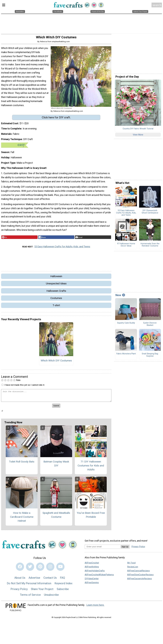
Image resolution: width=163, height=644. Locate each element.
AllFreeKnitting (92, 568)
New (120, 296)
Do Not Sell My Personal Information (29, 584)
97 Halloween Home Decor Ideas (126, 246)
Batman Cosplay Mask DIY (56, 465)
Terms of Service (30, 596)
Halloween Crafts (56, 292)
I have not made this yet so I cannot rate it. (25, 386)
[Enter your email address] (103, 548)
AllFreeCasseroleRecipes (139, 580)
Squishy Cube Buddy (126, 324)
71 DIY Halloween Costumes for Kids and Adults (91, 467)
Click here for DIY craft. (56, 119)
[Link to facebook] (20, 568)
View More (138, 136)
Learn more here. (95, 606)
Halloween (56, 277)
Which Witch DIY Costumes (56, 362)
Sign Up (125, 548)
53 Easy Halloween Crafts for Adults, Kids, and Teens (62, 248)
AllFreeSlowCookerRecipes (140, 576)
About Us (20, 579)
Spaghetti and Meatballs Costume (56, 516)
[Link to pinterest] (40, 568)
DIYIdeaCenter (92, 580)
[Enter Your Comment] (56, 396)
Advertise (34, 579)
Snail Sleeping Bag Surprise (150, 356)
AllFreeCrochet (92, 564)
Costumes (56, 299)
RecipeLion (133, 568)
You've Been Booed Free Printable (91, 516)
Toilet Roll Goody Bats (22, 463)
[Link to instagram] (50, 568)
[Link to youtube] (60, 568)
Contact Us (50, 579)
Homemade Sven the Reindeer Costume (150, 246)
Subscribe (63, 590)
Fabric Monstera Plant (126, 355)
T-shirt (56, 306)
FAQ (62, 579)
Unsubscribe (51, 596)
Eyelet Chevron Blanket (150, 325)
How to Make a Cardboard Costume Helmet (22, 518)
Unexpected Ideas (56, 285)
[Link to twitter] (30, 568)
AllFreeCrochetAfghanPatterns (99, 576)
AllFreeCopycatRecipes (138, 572)
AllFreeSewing (92, 584)
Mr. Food (131, 564)
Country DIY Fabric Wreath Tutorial (138, 130)
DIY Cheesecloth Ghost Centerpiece (150, 213)
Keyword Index (63, 584)
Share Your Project (42, 590)
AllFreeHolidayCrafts (95, 572)
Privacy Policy (19, 590)
